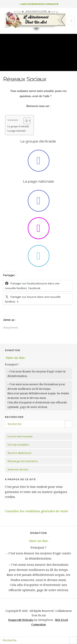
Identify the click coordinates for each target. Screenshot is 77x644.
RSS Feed (61, 620)
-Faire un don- (15, 358)
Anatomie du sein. (18, 469)
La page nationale (17, 131)
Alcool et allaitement (19, 453)
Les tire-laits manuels (20, 436)
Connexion (38, 624)
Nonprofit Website (21, 620)
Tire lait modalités (18, 445)
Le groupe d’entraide (18, 126)
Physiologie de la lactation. (23, 461)
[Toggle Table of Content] (25, 121)
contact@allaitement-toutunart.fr (39, 4)
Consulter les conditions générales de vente (37, 511)
